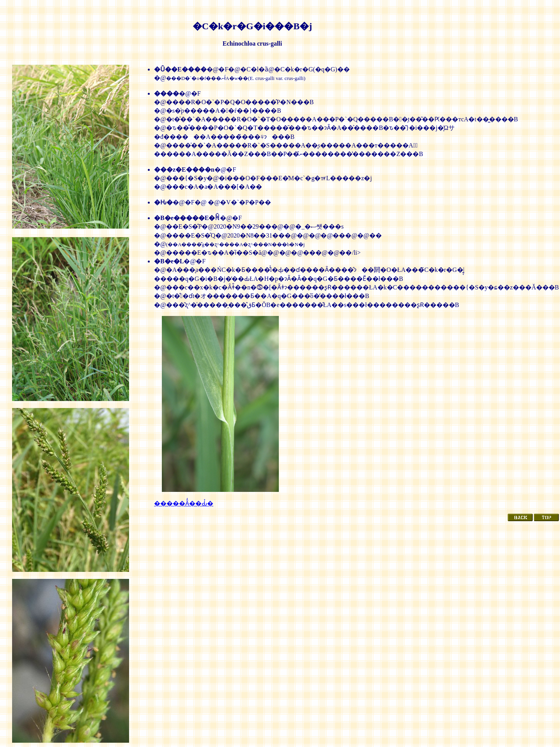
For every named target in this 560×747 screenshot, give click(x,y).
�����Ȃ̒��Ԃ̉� (184, 503)
